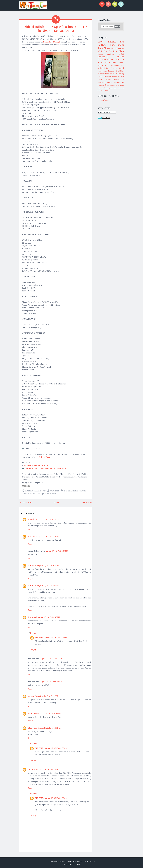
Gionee (107, 65)
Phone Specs (35, 494)
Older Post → (86, 502)
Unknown (32, 769)
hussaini (32, 519)
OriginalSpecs (45, 457)
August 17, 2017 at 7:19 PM (56, 637)
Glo (122, 60)
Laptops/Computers (105, 82)
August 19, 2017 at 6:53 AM (56, 748)
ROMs (122, 85)
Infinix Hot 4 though (52, 42)
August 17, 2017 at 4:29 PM (47, 519)
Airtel (121, 54)
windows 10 (119, 82)
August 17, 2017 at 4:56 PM (48, 565)
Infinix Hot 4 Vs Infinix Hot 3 (36, 465)
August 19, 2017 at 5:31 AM (49, 769)
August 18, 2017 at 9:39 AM (50, 713)
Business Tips (113, 60)
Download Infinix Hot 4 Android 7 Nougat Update (46, 468)
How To (108, 51)
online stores (103, 71)
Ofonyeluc (32, 728)
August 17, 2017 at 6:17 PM (51, 658)
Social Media (110, 74)
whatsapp (102, 60)
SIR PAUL (32, 565)
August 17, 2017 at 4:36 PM (57, 551)
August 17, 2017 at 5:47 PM (49, 617)
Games (121, 62)
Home (56, 502)
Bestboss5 (32, 617)
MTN (100, 51)
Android (111, 54)
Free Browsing (117, 48)
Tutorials (114, 68)
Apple (100, 77)
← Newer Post (26, 502)
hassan (31, 696)
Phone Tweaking (104, 79)
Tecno (100, 54)
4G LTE (118, 71)
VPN (104, 77)
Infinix (67, 491)
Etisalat (120, 57)
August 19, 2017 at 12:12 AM (50, 728)
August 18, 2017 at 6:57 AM (46, 696)
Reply (30, 529)
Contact (86, 861)
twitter (109, 77)
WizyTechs (55, 491)
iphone (117, 65)
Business (111, 71)
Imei (122, 77)
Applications (103, 57)
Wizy (72, 864)
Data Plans (118, 51)
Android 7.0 (119, 79)
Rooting (121, 74)
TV (116, 74)
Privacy (78, 864)
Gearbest (100, 88)
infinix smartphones (107, 62)
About (93, 861)
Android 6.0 (116, 77)
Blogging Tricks (103, 85)
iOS (112, 65)
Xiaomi (121, 68)
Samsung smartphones (111, 88)
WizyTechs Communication (71, 861)
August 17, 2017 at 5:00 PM (48, 585)
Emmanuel (33, 713)
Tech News (104, 48)
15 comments (51, 494)
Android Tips (115, 85)
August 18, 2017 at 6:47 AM (51, 681)
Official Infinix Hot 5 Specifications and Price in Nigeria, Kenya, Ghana (56, 29)
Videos (101, 65)
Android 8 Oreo (105, 91)
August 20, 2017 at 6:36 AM (56, 798)
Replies (33, 633)
